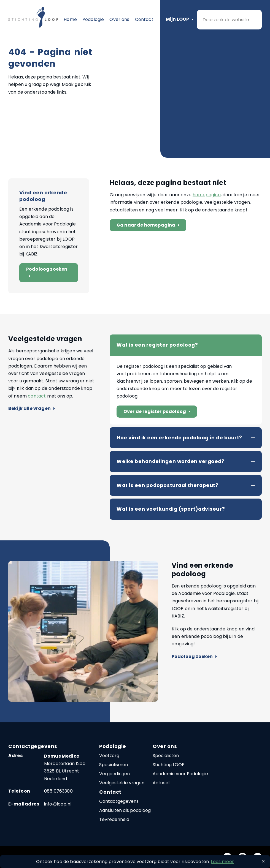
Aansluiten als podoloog (125, 810)
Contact (144, 19)
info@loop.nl (58, 804)
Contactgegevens (119, 801)
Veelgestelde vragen (122, 783)
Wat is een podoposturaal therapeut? (167, 485)
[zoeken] (229, 20)
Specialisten (166, 756)
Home (70, 19)
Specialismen (114, 765)
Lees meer (222, 862)
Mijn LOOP (179, 19)
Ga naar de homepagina (149, 225)
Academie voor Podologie (180, 774)
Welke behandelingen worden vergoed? (170, 461)
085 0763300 (58, 791)
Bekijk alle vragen (32, 409)
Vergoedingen (114, 774)
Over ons (119, 19)
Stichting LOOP (169, 765)
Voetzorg (109, 756)
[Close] (263, 861)
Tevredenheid (114, 819)
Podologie (93, 19)
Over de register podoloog (158, 412)
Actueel (161, 783)
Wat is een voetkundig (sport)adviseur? (171, 509)
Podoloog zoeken (47, 273)
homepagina (207, 195)
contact (37, 396)
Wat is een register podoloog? (157, 345)
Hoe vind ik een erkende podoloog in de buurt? (179, 438)
